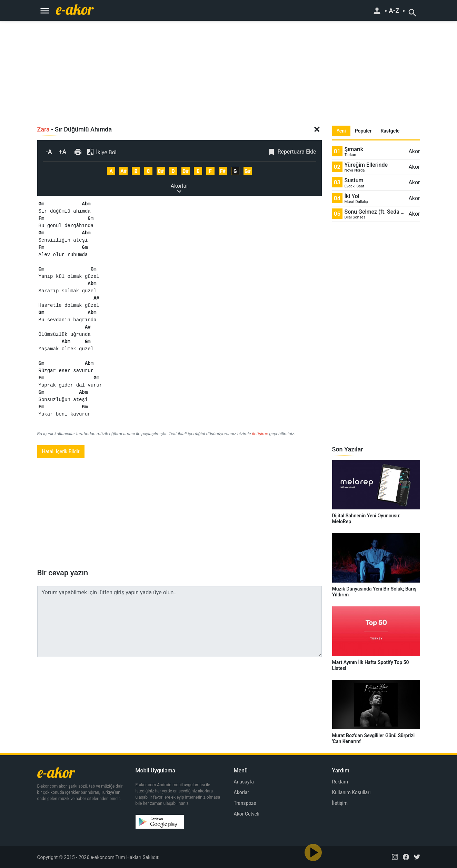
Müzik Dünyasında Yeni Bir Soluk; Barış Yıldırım (374, 592)
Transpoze (245, 803)
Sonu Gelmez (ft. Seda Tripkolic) (375, 212)
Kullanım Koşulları (351, 792)
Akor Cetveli (247, 814)
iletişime (260, 434)
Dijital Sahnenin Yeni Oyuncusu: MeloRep (366, 519)
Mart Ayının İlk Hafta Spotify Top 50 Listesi (371, 665)
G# (248, 171)
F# (223, 171)
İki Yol (352, 196)
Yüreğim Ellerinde (366, 165)
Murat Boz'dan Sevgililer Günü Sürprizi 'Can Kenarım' (374, 738)
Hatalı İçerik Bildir (61, 451)
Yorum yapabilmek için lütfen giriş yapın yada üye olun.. (180, 622)
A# (123, 171)
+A (63, 152)
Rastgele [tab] (390, 131)
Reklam (340, 782)
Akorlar (179, 186)
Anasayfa (244, 782)
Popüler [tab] (363, 131)
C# (161, 171)
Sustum (354, 180)
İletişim (340, 803)
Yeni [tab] (341, 131)
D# (185, 171)
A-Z (394, 11)
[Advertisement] (229, 69)
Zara (43, 129)
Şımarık (354, 149)
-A (49, 152)
